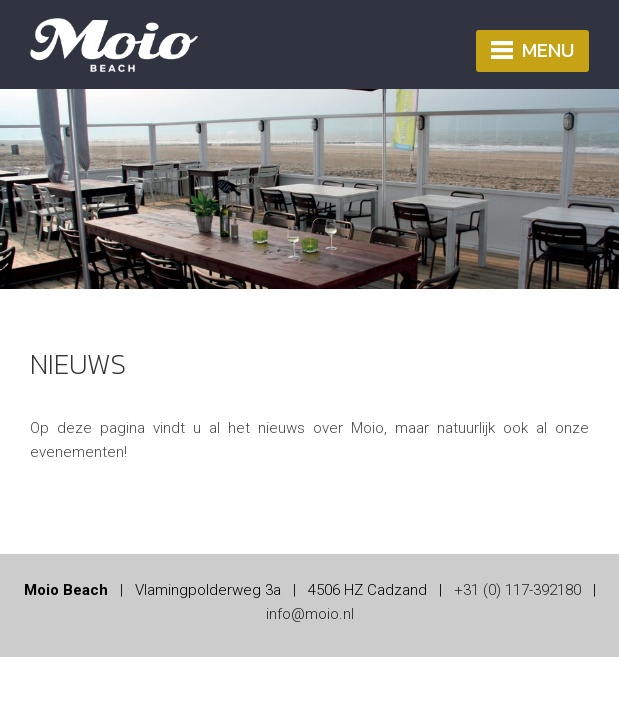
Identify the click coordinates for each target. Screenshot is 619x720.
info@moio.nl (310, 614)
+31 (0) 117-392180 (517, 590)
